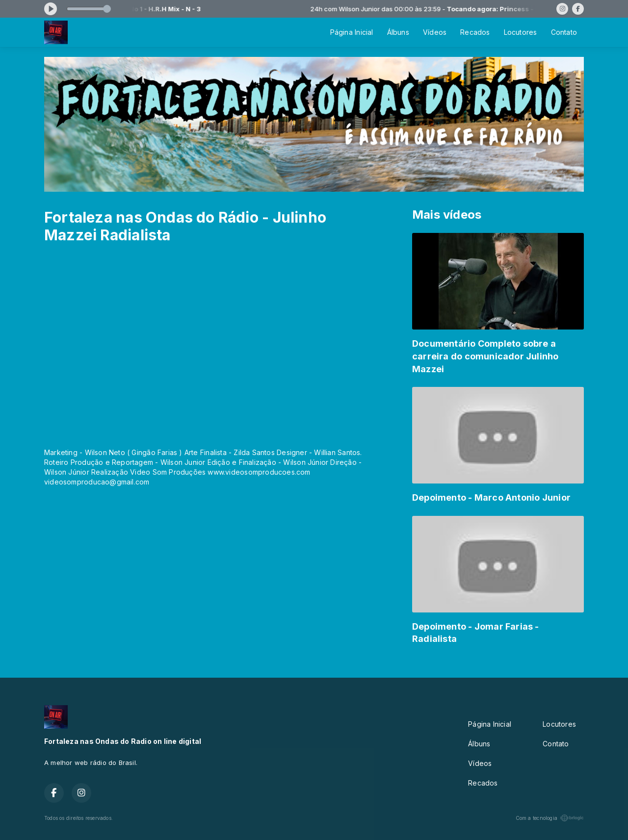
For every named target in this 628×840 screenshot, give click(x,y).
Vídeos (435, 32)
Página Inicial (352, 32)
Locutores (521, 32)
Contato (564, 32)
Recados (475, 32)
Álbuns (398, 32)
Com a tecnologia (550, 818)
